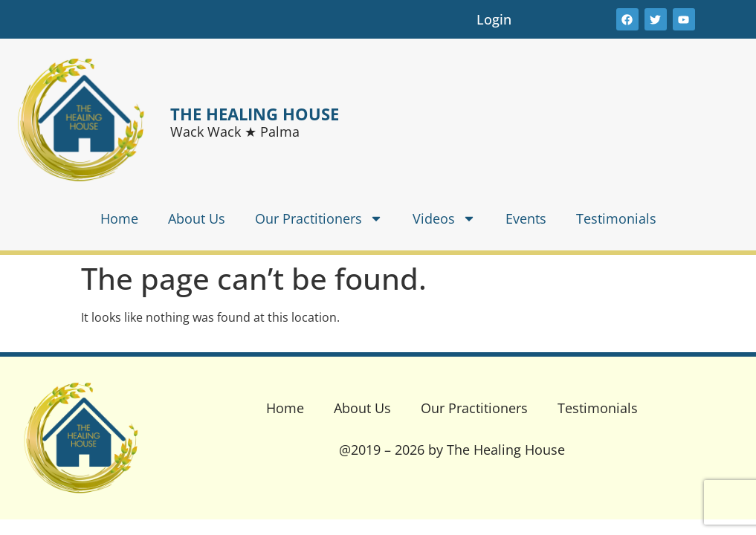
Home (119, 218)
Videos (444, 218)
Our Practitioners (319, 218)
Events (526, 218)
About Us (197, 218)
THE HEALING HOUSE (255, 114)
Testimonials (616, 218)
